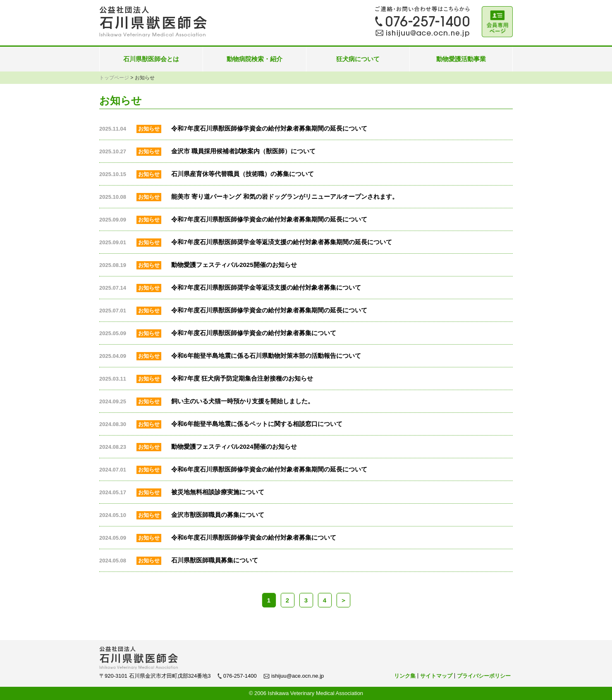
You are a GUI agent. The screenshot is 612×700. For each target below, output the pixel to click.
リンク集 (405, 676)
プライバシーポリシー (484, 676)
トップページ (114, 78)
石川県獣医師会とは (151, 59)
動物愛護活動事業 (461, 59)
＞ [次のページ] (343, 600)
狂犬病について (358, 59)
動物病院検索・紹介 (255, 59)
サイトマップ (436, 676)
